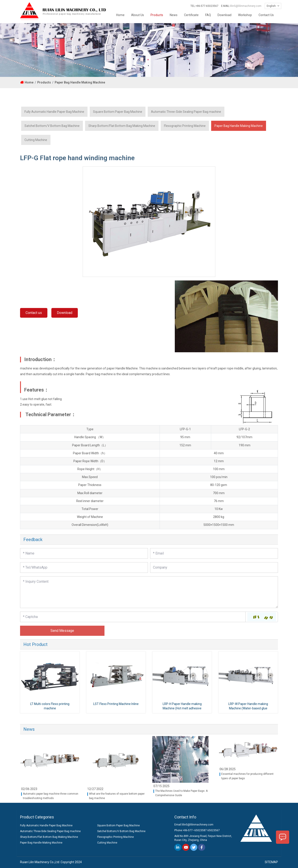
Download (224, 15)
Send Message (62, 631)
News (174, 15)
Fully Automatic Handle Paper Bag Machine (54, 112)
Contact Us (266, 15)
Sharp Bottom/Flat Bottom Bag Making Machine (122, 126)
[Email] (214, 553)
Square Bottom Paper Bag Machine (118, 112)
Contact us (34, 313)
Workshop (245, 15)
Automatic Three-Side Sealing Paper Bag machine (186, 112)
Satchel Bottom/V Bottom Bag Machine (52, 126)
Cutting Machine (36, 140)
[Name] (84, 553)
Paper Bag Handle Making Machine (80, 82)
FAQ (208, 15)
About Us (138, 15)
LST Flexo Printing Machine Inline (116, 704)
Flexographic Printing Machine (185, 126)
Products (157, 15)
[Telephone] (84, 568)
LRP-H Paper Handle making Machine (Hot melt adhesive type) (182, 708)
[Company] (214, 568)
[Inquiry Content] (149, 592)
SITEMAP (271, 862)
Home (120, 15)
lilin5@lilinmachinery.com (246, 6)
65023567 (214, 830)
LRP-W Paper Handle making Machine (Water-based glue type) (248, 708)
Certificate (191, 15)
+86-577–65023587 (195, 830)
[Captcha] (133, 617)
